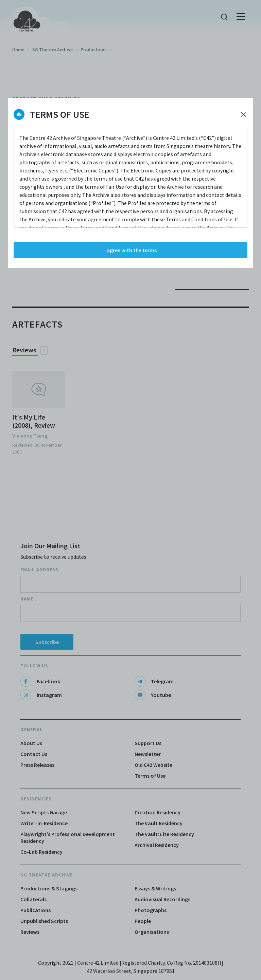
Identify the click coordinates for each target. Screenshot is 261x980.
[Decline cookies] (243, 114)
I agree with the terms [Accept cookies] (130, 250)
